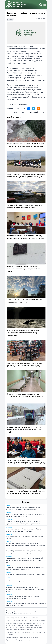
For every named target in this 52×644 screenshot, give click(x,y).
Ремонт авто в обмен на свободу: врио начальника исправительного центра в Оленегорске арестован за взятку (26, 545)
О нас (8, 621)
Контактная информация (19, 621)
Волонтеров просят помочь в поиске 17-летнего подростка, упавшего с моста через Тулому (25, 516)
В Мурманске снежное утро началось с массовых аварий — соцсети (25, 537)
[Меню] (45, 5)
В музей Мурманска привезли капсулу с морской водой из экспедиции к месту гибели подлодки (24, 552)
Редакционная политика (37, 621)
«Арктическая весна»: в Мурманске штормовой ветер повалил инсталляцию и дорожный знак (23, 530)
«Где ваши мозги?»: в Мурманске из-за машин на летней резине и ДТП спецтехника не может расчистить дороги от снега (25, 560)
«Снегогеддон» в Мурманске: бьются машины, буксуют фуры (26, 575)
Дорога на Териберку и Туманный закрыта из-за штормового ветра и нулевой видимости (26, 605)
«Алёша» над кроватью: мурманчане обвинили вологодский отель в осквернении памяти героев (26, 568)
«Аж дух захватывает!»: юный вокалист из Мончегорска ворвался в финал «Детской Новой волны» (24, 581)
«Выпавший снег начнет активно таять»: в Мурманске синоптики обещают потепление (24, 597)
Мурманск (10, 19)
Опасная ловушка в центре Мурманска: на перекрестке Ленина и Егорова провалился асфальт (24, 612)
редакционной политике (36, 112)
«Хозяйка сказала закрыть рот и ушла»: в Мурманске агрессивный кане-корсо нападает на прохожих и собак (24, 523)
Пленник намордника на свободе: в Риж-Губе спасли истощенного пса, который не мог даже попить (23, 508)
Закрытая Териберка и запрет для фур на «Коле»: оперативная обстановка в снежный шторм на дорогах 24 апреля (25, 589)
